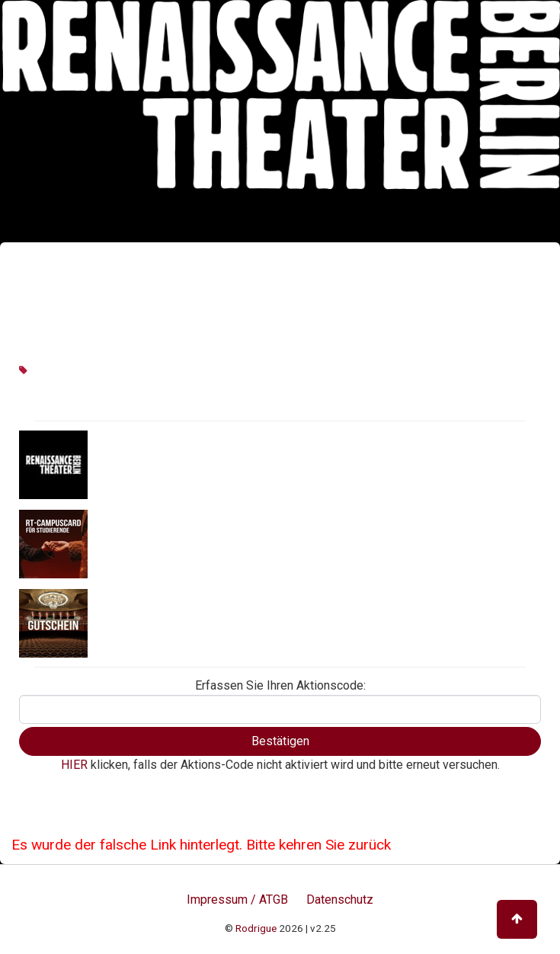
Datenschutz (340, 900)
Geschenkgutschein (146, 622)
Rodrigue (256, 928)
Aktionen (116, 463)
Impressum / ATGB (237, 900)
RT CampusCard (136, 543)
